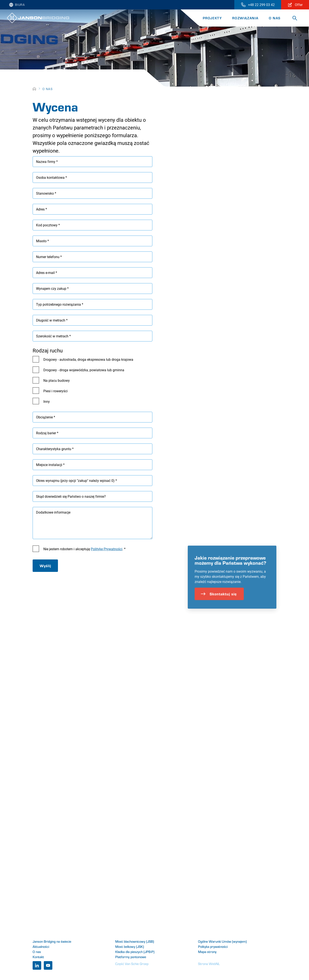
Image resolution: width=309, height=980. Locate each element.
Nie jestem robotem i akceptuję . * (84, 549)
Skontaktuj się (219, 602)
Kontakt (38, 957)
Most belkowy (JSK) (130, 946)
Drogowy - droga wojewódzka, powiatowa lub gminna (84, 370)
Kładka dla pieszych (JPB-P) (135, 952)
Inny (47, 401)
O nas (275, 18)
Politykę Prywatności (107, 549)
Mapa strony (207, 952)
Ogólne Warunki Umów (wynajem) (222, 941)
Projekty (212, 18)
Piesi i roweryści (55, 391)
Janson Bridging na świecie (52, 941)
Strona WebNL (209, 964)
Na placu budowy (57, 380)
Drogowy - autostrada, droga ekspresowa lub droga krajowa (88, 359)
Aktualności (41, 946)
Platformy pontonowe (131, 957)
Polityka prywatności (213, 946)
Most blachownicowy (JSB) (135, 941)
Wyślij (45, 566)
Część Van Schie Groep (132, 964)
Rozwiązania (245, 18)
